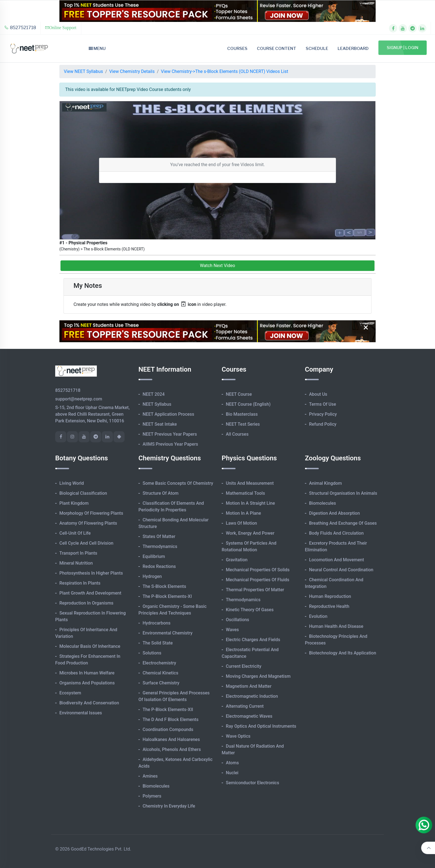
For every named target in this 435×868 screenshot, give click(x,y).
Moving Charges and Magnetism (258, 676)
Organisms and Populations (87, 683)
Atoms (232, 763)
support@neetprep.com (79, 399)
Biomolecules (156, 786)
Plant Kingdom (74, 503)
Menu (97, 49)
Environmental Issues (81, 713)
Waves (232, 630)
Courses (237, 49)
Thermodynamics (160, 546)
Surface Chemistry (161, 683)
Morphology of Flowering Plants (91, 513)
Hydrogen (152, 576)
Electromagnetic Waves (249, 716)
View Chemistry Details (132, 71)
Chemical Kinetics (160, 673)
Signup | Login (403, 48)
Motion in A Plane (243, 513)
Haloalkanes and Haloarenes (171, 739)
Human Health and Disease (336, 626)
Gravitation (237, 560)
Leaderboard (353, 49)
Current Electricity (244, 666)
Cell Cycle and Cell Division (86, 543)
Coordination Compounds (168, 729)
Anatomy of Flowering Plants (88, 523)
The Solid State (158, 643)
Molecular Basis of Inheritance (90, 646)
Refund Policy (323, 424)
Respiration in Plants (80, 583)
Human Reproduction (330, 596)
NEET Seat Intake (160, 424)
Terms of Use (323, 404)
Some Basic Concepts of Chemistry (178, 483)
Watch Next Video (218, 266)
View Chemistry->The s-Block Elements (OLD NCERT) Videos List (225, 71)
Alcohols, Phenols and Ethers (172, 749)
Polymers (152, 796)
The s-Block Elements (164, 586)
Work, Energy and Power (250, 533)
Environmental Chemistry (168, 633)
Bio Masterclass (242, 414)
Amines (150, 776)
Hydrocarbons (156, 623)
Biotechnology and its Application (343, 653)
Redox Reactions (159, 566)
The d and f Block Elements (170, 719)
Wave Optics (238, 736)
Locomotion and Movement (337, 560)
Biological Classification (83, 493)
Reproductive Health (329, 606)
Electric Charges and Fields (253, 640)
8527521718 (20, 28)
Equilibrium (154, 556)
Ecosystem (70, 693)
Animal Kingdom (325, 483)
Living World (72, 483)
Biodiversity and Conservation (89, 703)
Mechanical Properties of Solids (258, 570)
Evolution (318, 616)
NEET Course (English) (248, 404)
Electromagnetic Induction (252, 696)
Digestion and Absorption (334, 513)
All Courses (237, 434)
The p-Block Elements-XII (168, 710)
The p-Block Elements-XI (167, 596)
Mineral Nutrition (76, 563)
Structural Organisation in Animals (343, 493)
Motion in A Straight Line (250, 503)
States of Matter (159, 536)
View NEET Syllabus (83, 71)
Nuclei (232, 773)
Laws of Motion (241, 523)
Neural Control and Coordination (341, 570)
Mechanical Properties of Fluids (258, 580)
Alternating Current (245, 706)
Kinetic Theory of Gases (250, 610)
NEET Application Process (168, 414)
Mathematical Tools (245, 493)
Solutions (152, 653)
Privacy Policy (323, 414)
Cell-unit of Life (75, 533)
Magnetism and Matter (249, 686)
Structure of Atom (161, 493)
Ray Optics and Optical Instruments (261, 726)
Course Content (277, 49)
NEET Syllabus (157, 404)
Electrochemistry (159, 663)
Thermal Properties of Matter (255, 590)
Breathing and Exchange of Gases (343, 523)
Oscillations (237, 620)
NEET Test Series (243, 424)
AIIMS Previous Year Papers (170, 444)
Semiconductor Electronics (252, 783)
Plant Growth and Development (90, 593)
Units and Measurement (250, 483)
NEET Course (239, 394)
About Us (318, 394)
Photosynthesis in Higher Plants (91, 573)
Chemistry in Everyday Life (169, 806)
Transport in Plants (78, 553)
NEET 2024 (154, 394)
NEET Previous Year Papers (170, 434)
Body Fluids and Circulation (336, 533)
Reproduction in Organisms (86, 603)
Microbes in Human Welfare (87, 673)
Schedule (317, 49)
